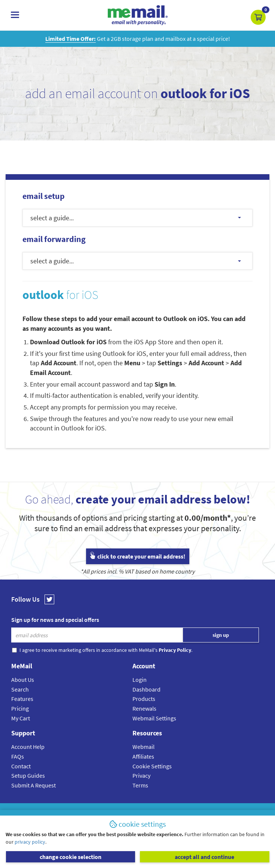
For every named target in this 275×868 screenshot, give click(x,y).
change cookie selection (71, 857)
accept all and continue (204, 857)
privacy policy (30, 842)
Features (22, 699)
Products (144, 699)
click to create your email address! (138, 556)
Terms (140, 785)
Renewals (144, 708)
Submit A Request (33, 785)
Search (20, 689)
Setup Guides (28, 775)
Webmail (143, 747)
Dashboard (146, 689)
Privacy (141, 775)
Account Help (28, 747)
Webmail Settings (154, 718)
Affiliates (143, 756)
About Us (23, 680)
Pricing (20, 708)
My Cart (21, 718)
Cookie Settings (152, 766)
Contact (21, 766)
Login (140, 680)
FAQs (18, 756)
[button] (258, 17)
